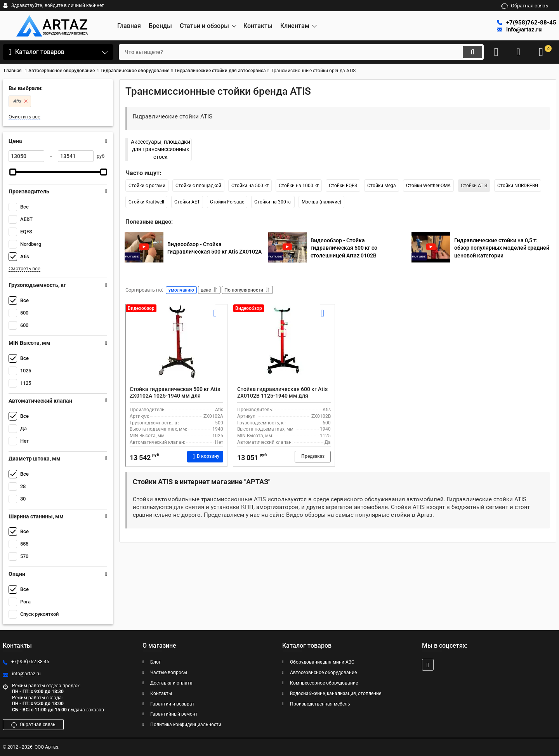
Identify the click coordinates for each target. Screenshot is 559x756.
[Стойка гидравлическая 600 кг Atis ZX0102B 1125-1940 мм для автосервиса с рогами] (284, 349)
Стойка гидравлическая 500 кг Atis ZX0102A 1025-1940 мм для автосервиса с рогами (175, 397)
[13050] (26, 156)
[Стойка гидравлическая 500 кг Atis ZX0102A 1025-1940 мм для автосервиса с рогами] (176, 349)
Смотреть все (24, 269)
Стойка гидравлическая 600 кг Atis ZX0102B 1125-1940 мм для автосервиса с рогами (282, 397)
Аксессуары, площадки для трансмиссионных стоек (161, 149)
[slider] (13, 172)
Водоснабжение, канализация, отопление (336, 693)
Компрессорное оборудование (324, 683)
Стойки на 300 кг (273, 202)
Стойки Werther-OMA (428, 186)
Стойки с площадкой (198, 186)
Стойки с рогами (147, 186)
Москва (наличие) (321, 202)
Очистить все (24, 117)
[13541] (76, 156)
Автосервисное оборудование (323, 673)
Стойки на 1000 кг (299, 186)
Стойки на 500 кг (250, 186)
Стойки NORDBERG (518, 186)
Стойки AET (187, 202)
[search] (294, 52)
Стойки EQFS (343, 186)
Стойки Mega (382, 186)
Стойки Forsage (227, 202)
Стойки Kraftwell (146, 202)
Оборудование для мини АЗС (322, 662)
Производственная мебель (320, 704)
